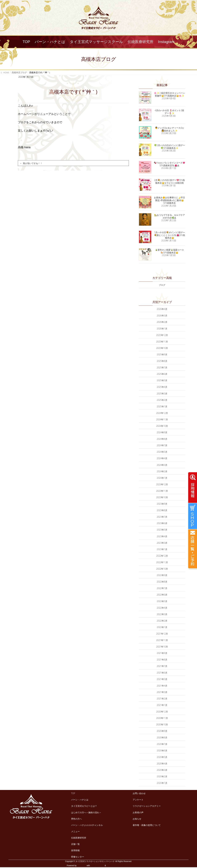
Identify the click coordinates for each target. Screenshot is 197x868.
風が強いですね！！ (33, 163)
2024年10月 (162, 426)
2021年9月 (162, 653)
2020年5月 (162, 757)
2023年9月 (162, 504)
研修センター (78, 857)
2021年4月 (162, 686)
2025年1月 (162, 406)
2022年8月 (162, 582)
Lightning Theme (97, 866)
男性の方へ (76, 819)
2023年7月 (162, 517)
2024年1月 (162, 478)
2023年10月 (162, 497)
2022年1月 (162, 627)
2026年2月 (162, 322)
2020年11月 (162, 718)
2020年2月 (162, 776)
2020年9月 (162, 731)
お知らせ (137, 819)
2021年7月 (162, 666)
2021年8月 (162, 660)
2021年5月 (162, 679)
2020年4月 (162, 764)
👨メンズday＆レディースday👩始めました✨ (169, 129)
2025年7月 (162, 367)
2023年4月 (162, 536)
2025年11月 (162, 342)
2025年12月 (162, 335)
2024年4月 (162, 458)
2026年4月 (162, 309)
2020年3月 (162, 770)
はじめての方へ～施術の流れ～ (86, 812)
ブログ (162, 285)
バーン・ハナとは (80, 800)
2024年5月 (162, 452)
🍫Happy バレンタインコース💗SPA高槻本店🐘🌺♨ (169, 164)
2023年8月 (162, 510)
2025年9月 (162, 354)
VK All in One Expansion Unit (118, 866)
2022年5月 (162, 601)
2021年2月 (162, 699)
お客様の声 (138, 812)
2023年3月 (162, 543)
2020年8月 (162, 737)
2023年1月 (162, 549)
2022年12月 (162, 556)
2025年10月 (162, 348)
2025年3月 (162, 394)
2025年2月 (162, 400)
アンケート (138, 800)
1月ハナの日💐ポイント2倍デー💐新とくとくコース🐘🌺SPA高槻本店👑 (170, 235)
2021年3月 (162, 692)
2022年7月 (162, 588)
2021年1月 (162, 705)
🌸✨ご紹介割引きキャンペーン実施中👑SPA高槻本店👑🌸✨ (169, 94)
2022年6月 (162, 595)
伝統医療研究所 (79, 838)
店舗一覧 (75, 844)
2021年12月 (162, 634)
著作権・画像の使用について (147, 825)
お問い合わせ (139, 793)
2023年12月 (162, 484)
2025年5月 (162, 380)
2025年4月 (162, 387)
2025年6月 (162, 374)
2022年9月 (162, 575)
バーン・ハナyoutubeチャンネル (87, 825)
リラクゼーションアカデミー (147, 806)
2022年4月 (162, 608)
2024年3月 (162, 465)
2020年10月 (162, 724)
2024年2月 (162, 471)
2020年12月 (162, 712)
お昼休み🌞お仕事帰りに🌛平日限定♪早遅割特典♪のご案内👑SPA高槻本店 (169, 200)
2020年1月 (162, 783)
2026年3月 (162, 315)
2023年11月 (162, 491)
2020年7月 (162, 744)
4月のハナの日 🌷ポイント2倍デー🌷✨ (170, 112)
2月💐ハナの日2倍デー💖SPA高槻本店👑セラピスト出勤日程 (169, 181)
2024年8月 (162, 439)
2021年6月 (162, 673)
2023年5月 (162, 530)
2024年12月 (162, 413)
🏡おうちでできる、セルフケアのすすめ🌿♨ (170, 216)
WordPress (81, 866)
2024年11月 (162, 419)
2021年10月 (162, 647)
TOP (73, 793)
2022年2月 (162, 621)
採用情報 (75, 850)
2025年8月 (162, 361)
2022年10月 (162, 569)
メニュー (75, 831)
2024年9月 (162, 432)
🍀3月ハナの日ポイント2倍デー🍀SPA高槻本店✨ (170, 147)
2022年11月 (162, 562)
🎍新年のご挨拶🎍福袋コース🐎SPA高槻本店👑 (169, 251)
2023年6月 (162, 523)
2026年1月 (162, 329)
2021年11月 (162, 640)
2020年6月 (162, 751)
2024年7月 (162, 445)
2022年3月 (162, 614)
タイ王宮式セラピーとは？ (84, 806)
